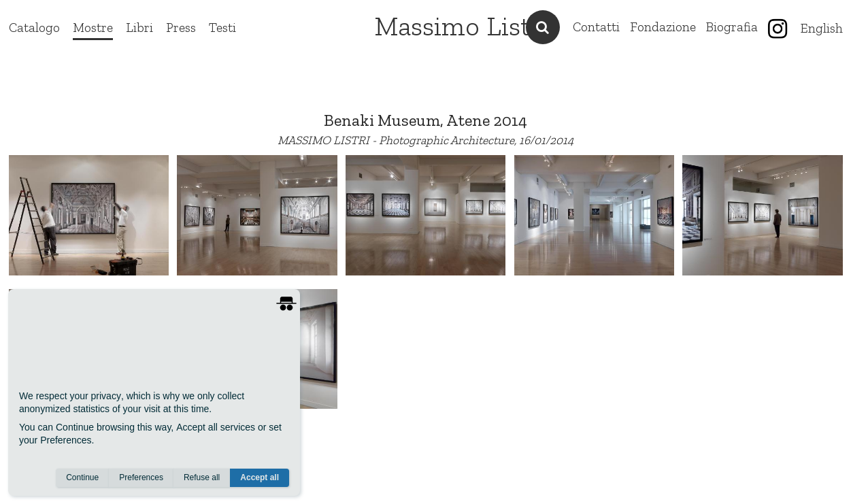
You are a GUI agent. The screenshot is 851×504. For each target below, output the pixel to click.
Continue (82, 477)
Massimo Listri (462, 26)
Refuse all (202, 477)
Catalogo (34, 28)
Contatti (596, 27)
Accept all (260, 477)
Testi (222, 28)
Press (181, 28)
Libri (139, 28)
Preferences (141, 477)
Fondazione (663, 27)
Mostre (93, 28)
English (822, 28)
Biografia (732, 27)
